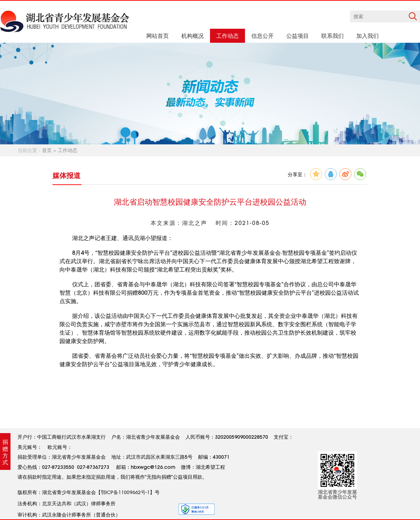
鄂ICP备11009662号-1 (125, 492)
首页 (47, 150)
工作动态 (68, 150)
